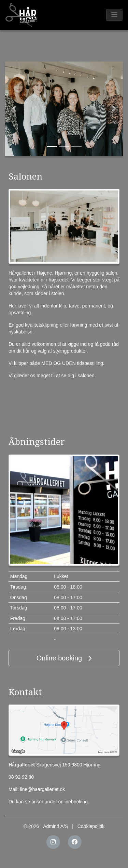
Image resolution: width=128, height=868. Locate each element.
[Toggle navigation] (115, 15)
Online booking (64, 658)
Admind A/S (55, 826)
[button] (14, 109)
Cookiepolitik (91, 826)
